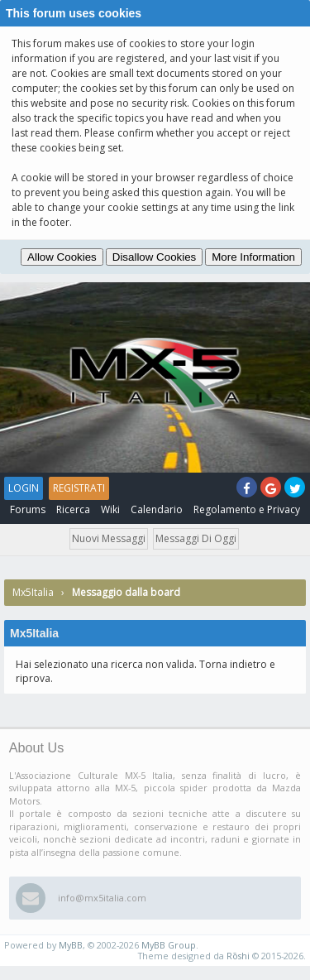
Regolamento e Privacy (247, 509)
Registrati (79, 488)
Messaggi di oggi (196, 538)
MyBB (71, 945)
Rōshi (238, 956)
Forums (28, 509)
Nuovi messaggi (109, 538)
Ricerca (73, 509)
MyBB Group (169, 945)
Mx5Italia (33, 592)
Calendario (157, 509)
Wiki (110, 509)
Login (24, 488)
